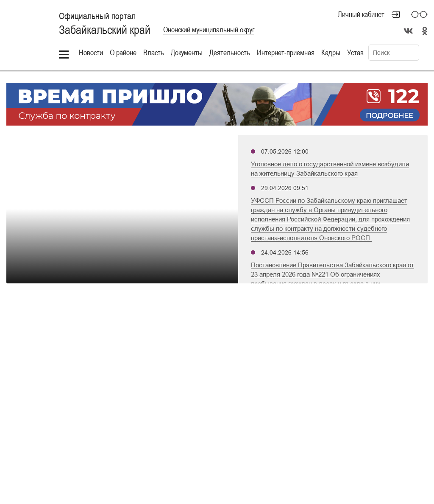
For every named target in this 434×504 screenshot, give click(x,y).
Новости (91, 52)
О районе (123, 52)
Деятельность (230, 52)
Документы (187, 52)
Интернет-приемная (286, 52)
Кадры (331, 52)
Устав (355, 52)
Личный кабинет (361, 14)
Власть (154, 52)
